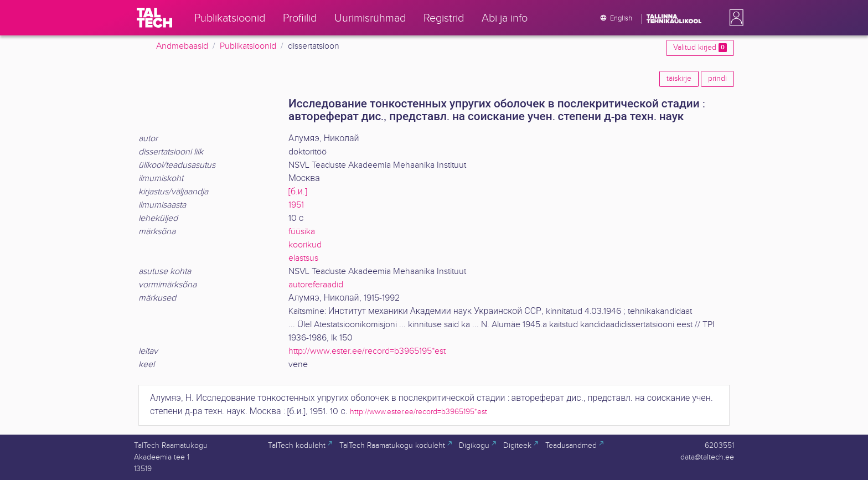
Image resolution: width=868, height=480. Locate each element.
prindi (717, 79)
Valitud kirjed (700, 48)
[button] (734, 18)
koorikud (305, 245)
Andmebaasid (182, 46)
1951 (296, 205)
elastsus (303, 258)
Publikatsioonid (248, 46)
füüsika (302, 232)
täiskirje (679, 79)
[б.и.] (298, 192)
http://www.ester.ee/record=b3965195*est (367, 351)
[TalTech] (154, 18)
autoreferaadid (316, 285)
